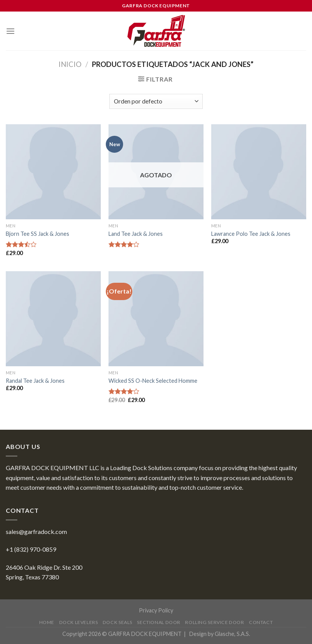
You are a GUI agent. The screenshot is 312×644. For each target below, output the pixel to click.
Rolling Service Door (214, 622)
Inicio (70, 64)
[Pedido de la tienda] (156, 101)
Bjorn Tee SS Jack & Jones (38, 234)
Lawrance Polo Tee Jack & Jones (251, 234)
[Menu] (10, 31)
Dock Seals (118, 622)
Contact (261, 622)
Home (47, 622)
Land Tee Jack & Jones (136, 234)
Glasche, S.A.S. (232, 634)
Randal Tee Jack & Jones (35, 381)
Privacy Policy (156, 610)
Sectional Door (159, 622)
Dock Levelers (79, 622)
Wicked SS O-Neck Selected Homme (153, 381)
